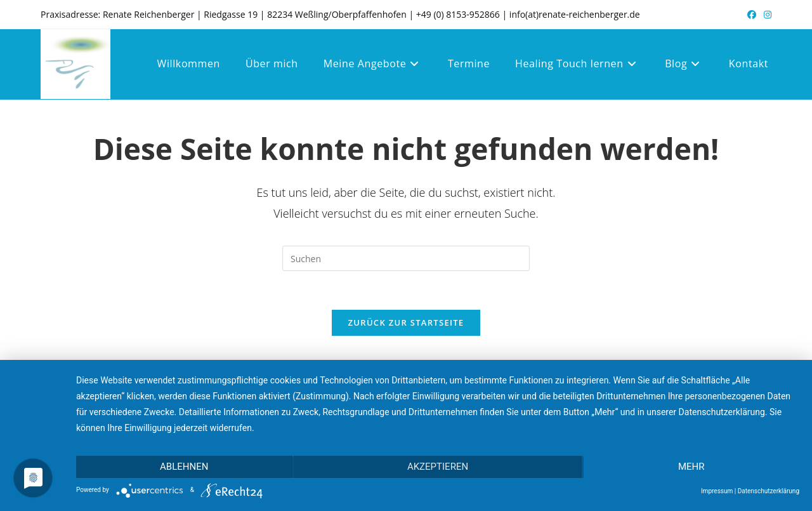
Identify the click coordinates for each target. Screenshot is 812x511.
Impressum (717, 491)
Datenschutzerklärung (769, 491)
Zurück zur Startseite (406, 322)
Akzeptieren (438, 467)
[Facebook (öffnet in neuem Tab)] (752, 15)
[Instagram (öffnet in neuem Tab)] (766, 15)
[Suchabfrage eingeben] (406, 258)
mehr (691, 467)
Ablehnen (184, 467)
